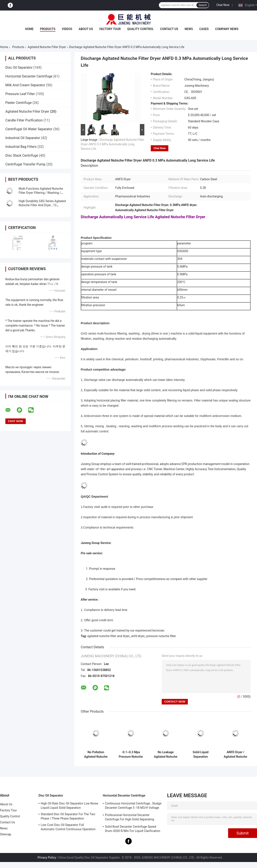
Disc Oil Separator (19, 67)
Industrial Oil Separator (23, 138)
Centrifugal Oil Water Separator (29, 129)
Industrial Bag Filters (21, 147)
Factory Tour (110, 29)
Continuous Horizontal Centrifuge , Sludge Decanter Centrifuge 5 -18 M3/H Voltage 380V (133, 806)
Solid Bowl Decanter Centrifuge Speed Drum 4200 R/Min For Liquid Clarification (133, 829)
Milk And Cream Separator (25, 85)
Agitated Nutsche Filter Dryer (47, 47)
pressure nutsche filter (161, 636)
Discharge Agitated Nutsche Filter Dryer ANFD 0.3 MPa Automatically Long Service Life (112, 144)
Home (29, 29)
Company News (227, 29)
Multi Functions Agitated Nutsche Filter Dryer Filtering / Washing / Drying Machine (41, 193)
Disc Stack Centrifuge (22, 155)
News (189, 29)
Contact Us (169, 29)
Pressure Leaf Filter (20, 94)
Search (203, 5)
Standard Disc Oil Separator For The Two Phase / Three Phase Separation (68, 816)
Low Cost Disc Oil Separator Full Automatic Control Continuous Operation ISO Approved (68, 828)
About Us (86, 29)
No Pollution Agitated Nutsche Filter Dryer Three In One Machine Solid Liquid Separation (96, 754)
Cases (204, 29)
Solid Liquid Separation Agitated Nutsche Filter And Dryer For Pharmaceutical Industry (201, 754)
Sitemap (6, 834)
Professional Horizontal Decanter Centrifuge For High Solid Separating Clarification (130, 818)
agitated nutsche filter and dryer (108, 636)
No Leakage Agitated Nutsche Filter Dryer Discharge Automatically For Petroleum (166, 754)
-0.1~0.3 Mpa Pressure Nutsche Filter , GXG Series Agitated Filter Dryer (131, 754)
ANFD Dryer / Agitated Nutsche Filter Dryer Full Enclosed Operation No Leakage (235, 754)
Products (48, 29)
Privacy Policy (47, 857)
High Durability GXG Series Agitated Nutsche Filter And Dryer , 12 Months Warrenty (42, 205)
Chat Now (223, 5)
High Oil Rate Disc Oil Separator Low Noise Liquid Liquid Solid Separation (69, 806)
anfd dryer (138, 636)
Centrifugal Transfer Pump (25, 164)
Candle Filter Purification (24, 120)
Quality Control (140, 29)
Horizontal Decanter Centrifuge (29, 76)
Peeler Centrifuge (19, 103)
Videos (67, 29)
